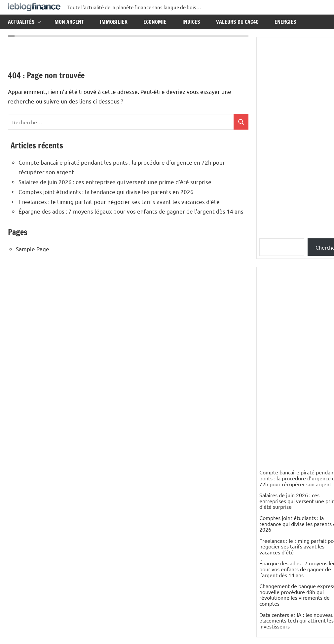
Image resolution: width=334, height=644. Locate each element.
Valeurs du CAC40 (237, 22)
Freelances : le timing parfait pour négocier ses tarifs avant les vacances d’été (119, 201)
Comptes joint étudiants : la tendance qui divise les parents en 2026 (106, 192)
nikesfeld (270, 514)
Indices (191, 22)
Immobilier (114, 22)
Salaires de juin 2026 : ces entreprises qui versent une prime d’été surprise (115, 182)
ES (262, 531)
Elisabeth (270, 587)
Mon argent (69, 22)
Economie (155, 22)
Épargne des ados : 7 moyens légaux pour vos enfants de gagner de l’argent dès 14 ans (131, 211)
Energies (285, 22)
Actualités (25, 22)
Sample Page (33, 249)
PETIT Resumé (276, 565)
